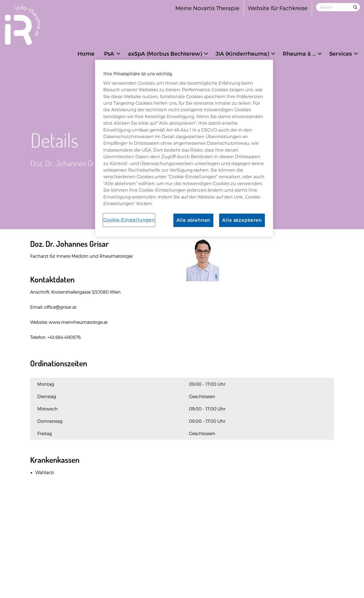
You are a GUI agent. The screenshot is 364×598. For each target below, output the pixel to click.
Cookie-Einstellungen (129, 220)
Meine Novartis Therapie (207, 8)
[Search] (338, 7)
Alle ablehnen (194, 220)
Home (86, 53)
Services (340, 53)
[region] (184, 148)
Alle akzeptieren (242, 220)
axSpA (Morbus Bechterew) (165, 53)
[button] (118, 53)
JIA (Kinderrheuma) (242, 53)
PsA (109, 53)
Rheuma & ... (299, 53)
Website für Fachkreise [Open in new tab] (278, 8)
